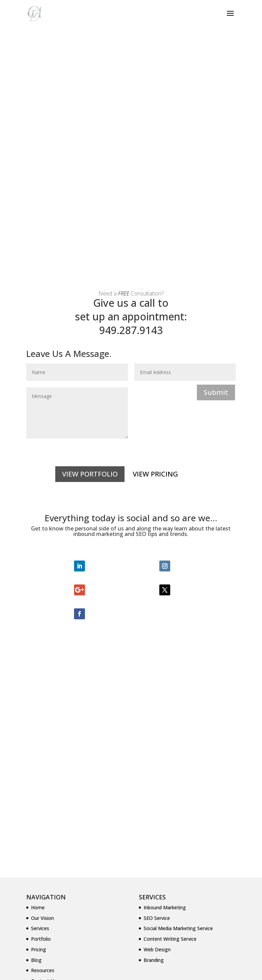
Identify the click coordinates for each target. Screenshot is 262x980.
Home (38, 793)
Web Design (157, 835)
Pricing (39, 835)
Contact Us (44, 866)
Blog (36, 845)
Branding (154, 845)
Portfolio (41, 824)
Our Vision (42, 803)
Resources (43, 855)
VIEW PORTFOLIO (90, 359)
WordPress (182, 971)
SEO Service (157, 803)
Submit (216, 278)
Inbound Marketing (165, 793)
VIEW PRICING (155, 359)
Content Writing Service (170, 824)
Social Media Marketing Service (178, 813)
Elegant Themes (115, 971)
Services (40, 813)
